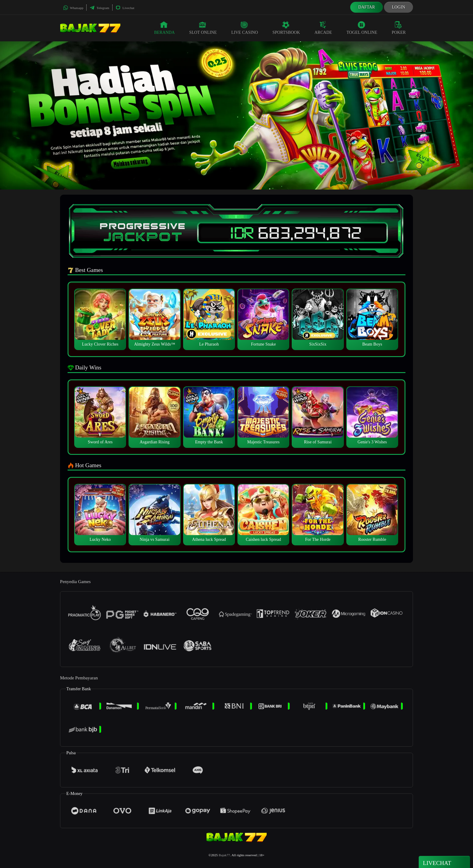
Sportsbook (286, 28)
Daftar (367, 7)
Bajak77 (224, 855)
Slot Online (203, 28)
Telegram (99, 8)
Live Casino (245, 28)
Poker (399, 28)
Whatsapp (73, 8)
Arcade (323, 28)
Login (398, 7)
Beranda (164, 28)
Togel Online (362, 28)
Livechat (125, 8)
